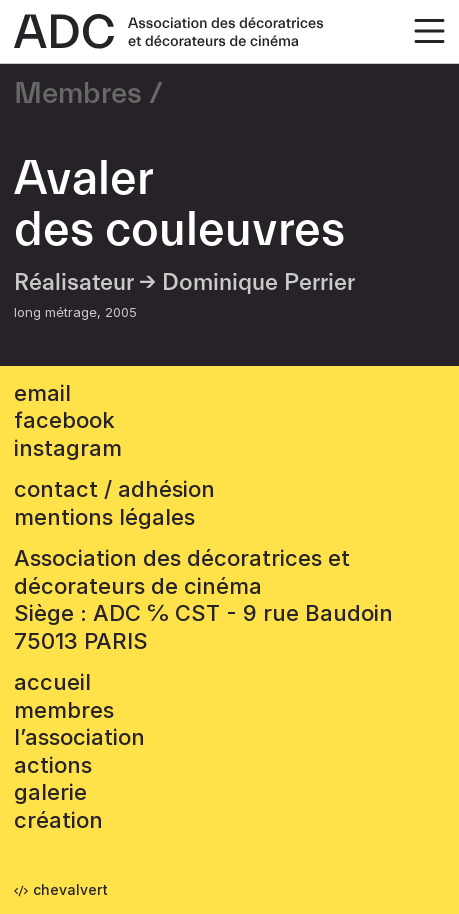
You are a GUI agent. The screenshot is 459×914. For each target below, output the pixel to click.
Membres (78, 94)
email (42, 393)
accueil (52, 682)
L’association (79, 737)
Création (58, 820)
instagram (68, 448)
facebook (64, 420)
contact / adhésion (114, 489)
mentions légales (104, 517)
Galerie (50, 792)
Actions (53, 765)
